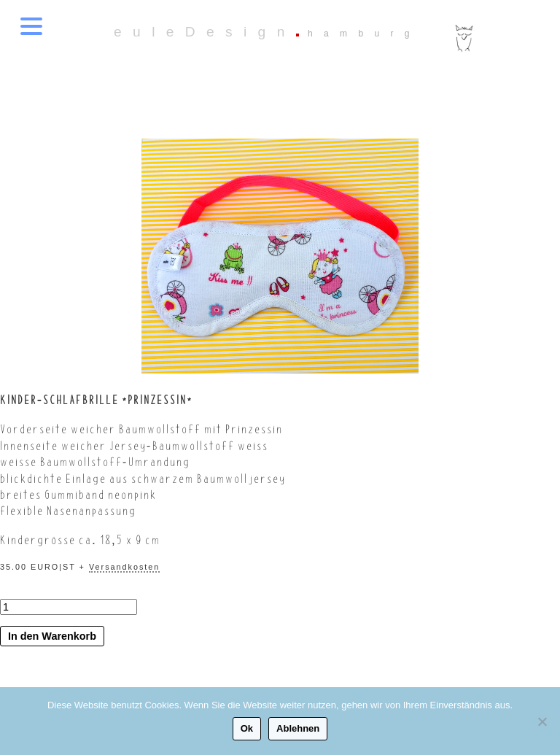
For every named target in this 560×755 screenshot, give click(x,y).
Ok (247, 728)
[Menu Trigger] (31, 26)
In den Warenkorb (52, 636)
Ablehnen (298, 728)
